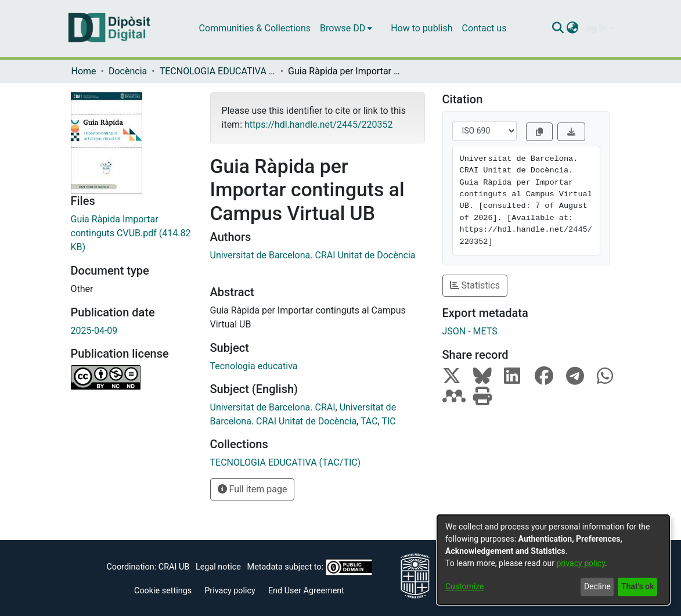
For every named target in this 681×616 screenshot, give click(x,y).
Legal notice (218, 567)
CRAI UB (174, 567)
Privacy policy (230, 591)
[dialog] (553, 560)
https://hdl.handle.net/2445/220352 (318, 125)
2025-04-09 (94, 331)
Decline (597, 586)
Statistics (475, 285)
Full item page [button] (253, 489)
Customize (464, 586)
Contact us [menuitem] (484, 28)
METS (485, 331)
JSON (454, 331)
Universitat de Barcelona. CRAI (273, 407)
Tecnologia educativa (254, 366)
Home (84, 71)
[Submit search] (558, 28)
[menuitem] (346, 28)
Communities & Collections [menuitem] (255, 28)
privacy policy (581, 563)
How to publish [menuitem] (421, 28)
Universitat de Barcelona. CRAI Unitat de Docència (313, 255)
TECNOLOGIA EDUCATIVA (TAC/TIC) (218, 71)
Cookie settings (163, 591)
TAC (369, 421)
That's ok (637, 586)
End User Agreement (306, 591)
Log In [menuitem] (594, 28)
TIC (388, 421)
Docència (128, 71)
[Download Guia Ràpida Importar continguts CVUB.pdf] (132, 233)
